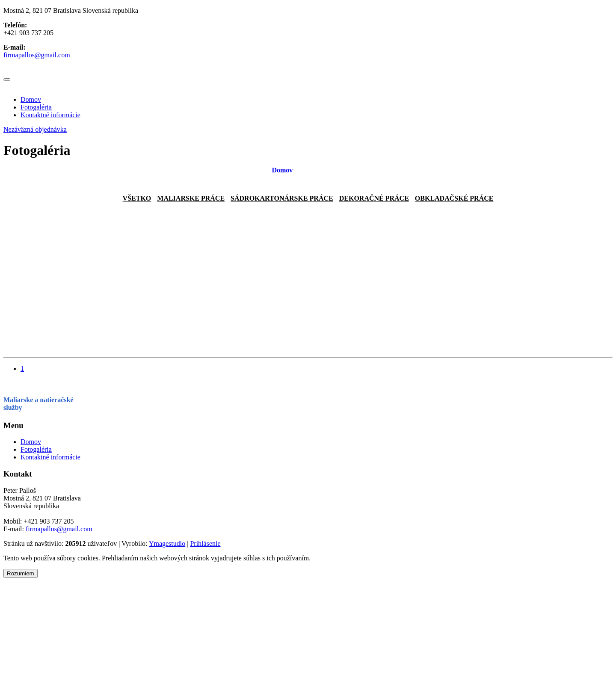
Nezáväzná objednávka (35, 129)
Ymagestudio (167, 543)
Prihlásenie (205, 543)
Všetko (137, 198)
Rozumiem (21, 573)
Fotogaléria (36, 107)
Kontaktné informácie (50, 115)
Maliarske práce (191, 198)
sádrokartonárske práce (282, 198)
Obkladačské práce (454, 198)
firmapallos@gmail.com (37, 55)
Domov (31, 99)
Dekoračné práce (374, 198)
